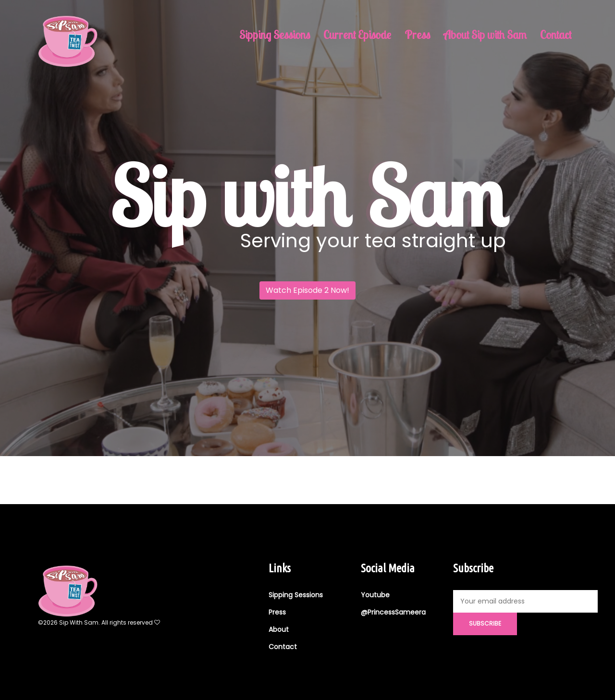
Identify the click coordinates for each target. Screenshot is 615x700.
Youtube (375, 595)
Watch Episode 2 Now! (307, 290)
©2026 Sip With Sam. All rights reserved (99, 622)
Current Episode (357, 35)
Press (417, 35)
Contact (556, 35)
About (279, 629)
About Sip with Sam (485, 35)
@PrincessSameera (393, 612)
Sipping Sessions (275, 35)
